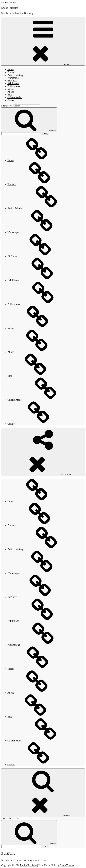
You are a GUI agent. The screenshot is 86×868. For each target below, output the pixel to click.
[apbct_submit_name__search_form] (45, 134)
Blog (10, 95)
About (11, 92)
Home (10, 69)
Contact (11, 100)
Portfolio (12, 72)
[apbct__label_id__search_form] (21, 134)
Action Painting (15, 75)
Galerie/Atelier (15, 97)
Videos (11, 89)
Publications (14, 86)
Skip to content (9, 3)
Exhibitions (13, 83)
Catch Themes (67, 865)
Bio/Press (12, 81)
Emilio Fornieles (10, 8)
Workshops (13, 78)
